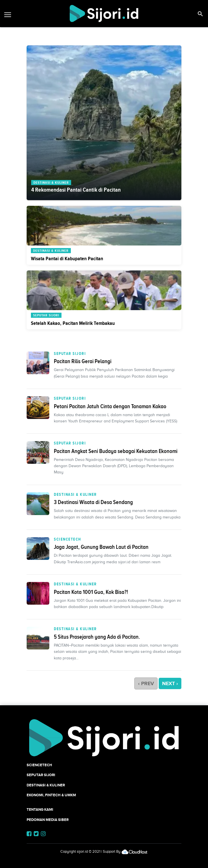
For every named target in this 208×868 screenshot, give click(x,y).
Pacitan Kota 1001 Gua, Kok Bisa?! (91, 592)
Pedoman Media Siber (48, 820)
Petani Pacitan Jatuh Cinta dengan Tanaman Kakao (110, 406)
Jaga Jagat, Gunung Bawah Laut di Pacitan (101, 547)
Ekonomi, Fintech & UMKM (51, 795)
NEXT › (170, 683)
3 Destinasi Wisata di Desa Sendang (93, 502)
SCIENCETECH (68, 539)
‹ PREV (146, 683)
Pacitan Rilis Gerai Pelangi (83, 361)
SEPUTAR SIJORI (70, 353)
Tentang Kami (40, 809)
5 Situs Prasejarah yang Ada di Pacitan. (97, 637)
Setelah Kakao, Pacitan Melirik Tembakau (73, 323)
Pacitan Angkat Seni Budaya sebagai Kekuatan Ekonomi (116, 451)
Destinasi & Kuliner (75, 494)
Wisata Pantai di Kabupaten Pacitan (67, 259)
